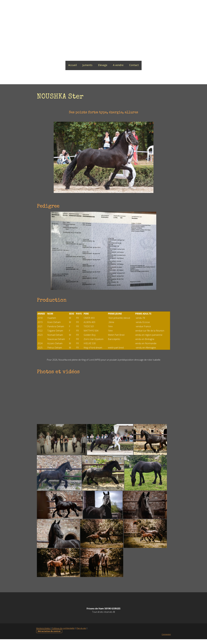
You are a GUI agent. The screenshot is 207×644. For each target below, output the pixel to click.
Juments (87, 65)
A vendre (118, 65)
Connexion (167, 639)
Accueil (72, 65)
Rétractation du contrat (49, 636)
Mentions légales (43, 633)
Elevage (103, 65)
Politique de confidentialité (63, 633)
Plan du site (81, 633)
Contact (134, 65)
